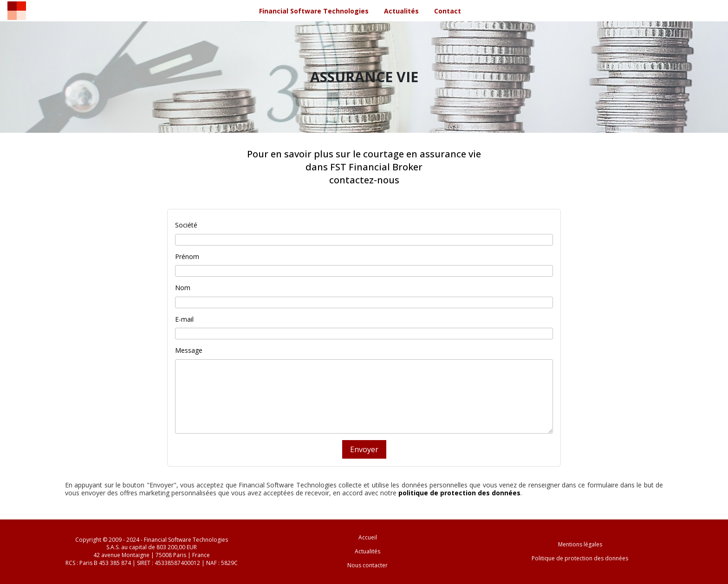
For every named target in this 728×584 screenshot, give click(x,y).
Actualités (367, 551)
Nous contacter (367, 565)
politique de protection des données (459, 493)
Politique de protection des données (580, 558)
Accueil (368, 537)
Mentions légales (580, 544)
